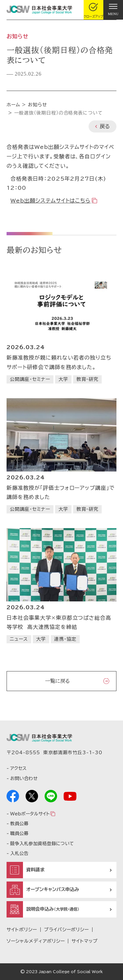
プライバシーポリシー (67, 930)
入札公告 (19, 853)
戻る (105, 126)
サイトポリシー (22, 930)
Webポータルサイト (30, 814)
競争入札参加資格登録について (42, 844)
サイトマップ (85, 941)
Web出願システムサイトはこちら (51, 201)
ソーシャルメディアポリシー (36, 941)
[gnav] (113, 10)
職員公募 (19, 833)
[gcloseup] (93, 10)
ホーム (13, 105)
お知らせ (38, 105)
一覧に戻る (57, 681)
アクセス (18, 768)
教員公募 (19, 824)
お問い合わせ (24, 778)
